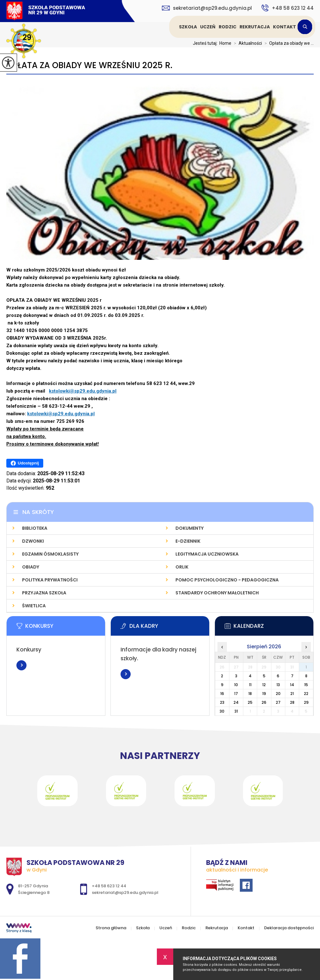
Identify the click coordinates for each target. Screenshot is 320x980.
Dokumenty (190, 528)
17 (236, 694)
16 (222, 694)
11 (250, 685)
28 (292, 702)
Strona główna (170, 27)
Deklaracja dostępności (289, 928)
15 (306, 685)
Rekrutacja (255, 27)
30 (222, 711)
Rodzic (228, 27)
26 (264, 702)
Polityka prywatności (50, 580)
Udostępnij (25, 463)
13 (278, 685)
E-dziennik (188, 541)
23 (222, 702)
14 (292, 685)
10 (236, 685)
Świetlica (34, 606)
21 (292, 694)
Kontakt (284, 27)
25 (250, 702)
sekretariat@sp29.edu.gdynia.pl (207, 8)
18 (250, 694)
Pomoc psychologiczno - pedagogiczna (227, 580)
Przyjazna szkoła (44, 593)
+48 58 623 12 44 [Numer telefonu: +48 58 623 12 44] (109, 886)
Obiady (31, 567)
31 (236, 711)
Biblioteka (35, 528)
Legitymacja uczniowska (207, 554)
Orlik (182, 567)
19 (264, 694)
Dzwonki (33, 541)
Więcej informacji (21, 665)
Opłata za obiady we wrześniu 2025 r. (89, 65)
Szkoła (188, 27)
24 (236, 702)
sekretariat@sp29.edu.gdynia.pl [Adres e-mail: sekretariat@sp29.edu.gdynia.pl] (125, 892)
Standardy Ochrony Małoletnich (217, 593)
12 (264, 685)
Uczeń (208, 27)
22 (306, 694)
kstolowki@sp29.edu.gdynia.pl (83, 391)
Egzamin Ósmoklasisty (50, 554)
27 (278, 702)
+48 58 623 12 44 (287, 8)
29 (306, 702)
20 (278, 694)
